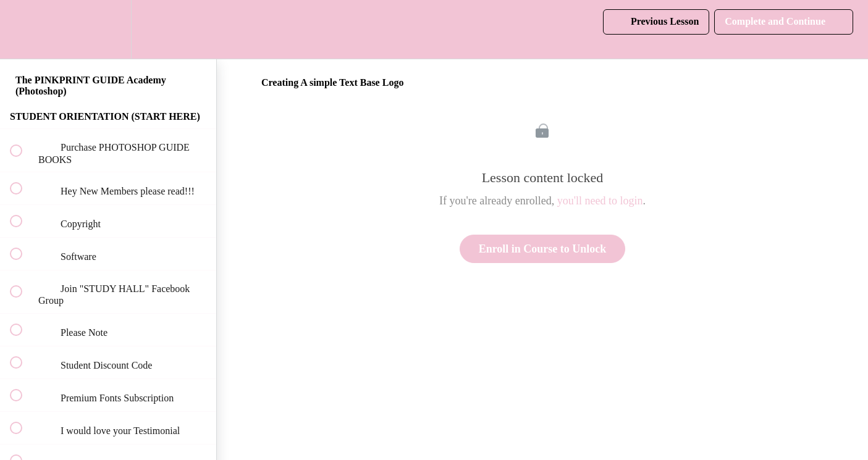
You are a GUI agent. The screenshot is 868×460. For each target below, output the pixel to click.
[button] (23, 29)
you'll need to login (600, 201)
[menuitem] (108, 29)
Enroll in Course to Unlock (543, 249)
